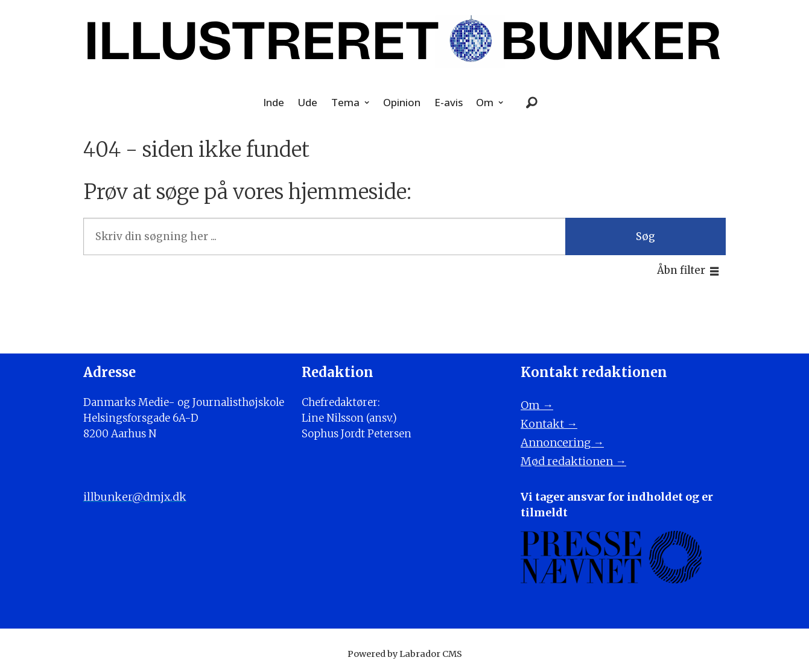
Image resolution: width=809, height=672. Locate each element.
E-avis (449, 102)
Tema (345, 102)
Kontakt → (549, 424)
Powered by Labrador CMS (405, 654)
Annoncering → (562, 442)
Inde (274, 102)
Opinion (402, 102)
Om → (537, 405)
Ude (307, 102)
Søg (646, 236)
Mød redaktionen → (573, 461)
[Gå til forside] (405, 41)
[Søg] (531, 103)
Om (485, 102)
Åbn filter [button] (681, 270)
